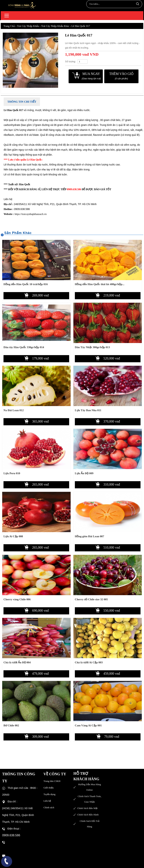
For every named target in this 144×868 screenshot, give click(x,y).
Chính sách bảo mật (87, 808)
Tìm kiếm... (137, 4)
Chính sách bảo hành (88, 815)
